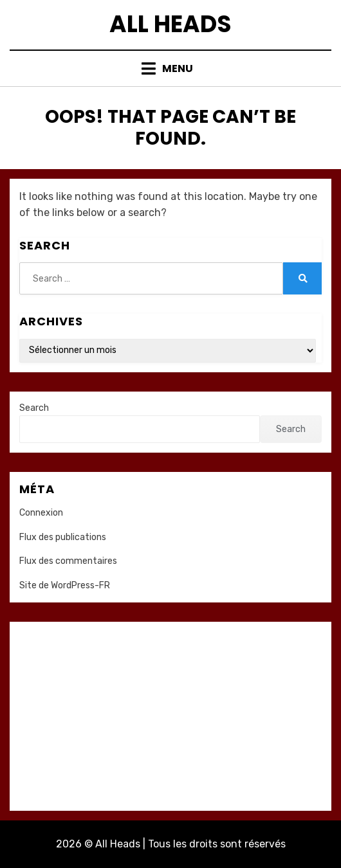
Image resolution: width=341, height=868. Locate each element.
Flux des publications (63, 537)
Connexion (41, 513)
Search (34, 408)
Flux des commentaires (68, 561)
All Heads (170, 24)
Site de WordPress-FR (65, 585)
